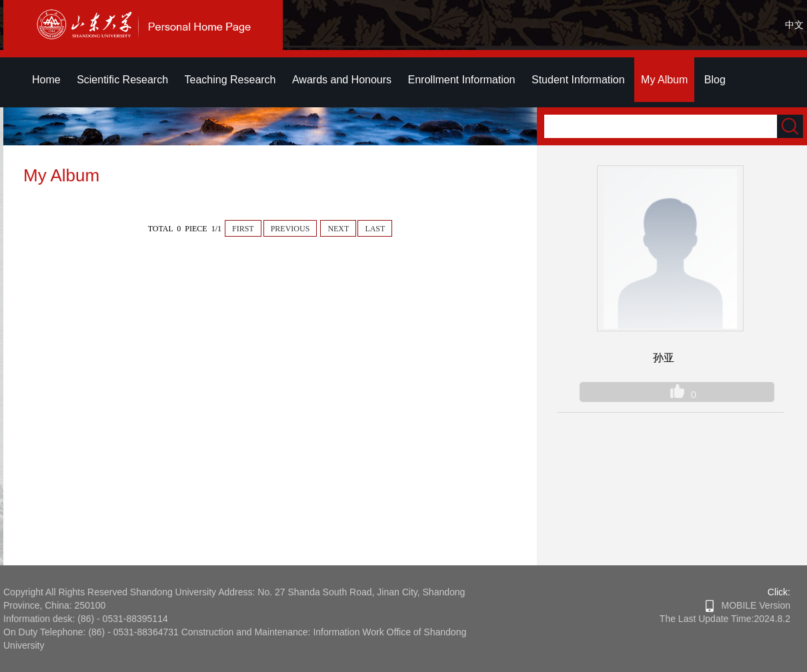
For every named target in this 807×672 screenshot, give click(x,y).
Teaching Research (230, 80)
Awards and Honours (342, 80)
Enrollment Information (462, 80)
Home (46, 80)
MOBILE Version (748, 605)
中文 (794, 25)
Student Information (578, 80)
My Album (664, 80)
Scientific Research (122, 80)
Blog (715, 80)
